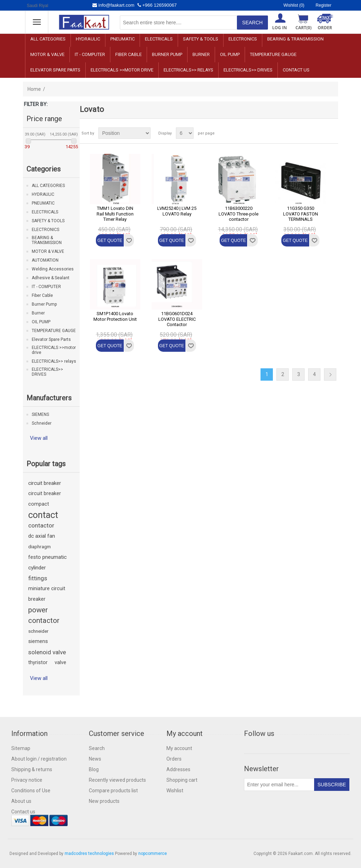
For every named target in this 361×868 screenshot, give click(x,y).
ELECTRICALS (159, 39)
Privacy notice (27, 780)
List (332, 133)
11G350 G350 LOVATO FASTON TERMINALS (301, 214)
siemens (38, 641)
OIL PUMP (230, 54)
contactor (41, 525)
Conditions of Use (31, 791)
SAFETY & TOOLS (201, 39)
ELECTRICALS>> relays (188, 70)
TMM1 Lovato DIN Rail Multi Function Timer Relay (115, 214)
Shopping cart (182, 780)
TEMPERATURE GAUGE (273, 54)
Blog (94, 769)
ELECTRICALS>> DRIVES (248, 70)
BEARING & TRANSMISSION (295, 39)
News (95, 759)
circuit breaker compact (45, 499)
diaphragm (39, 547)
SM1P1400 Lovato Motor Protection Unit (115, 316)
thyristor (38, 663)
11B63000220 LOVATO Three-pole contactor (238, 214)
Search (97, 748)
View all (39, 438)
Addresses (178, 769)
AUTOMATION (45, 260)
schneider (38, 631)
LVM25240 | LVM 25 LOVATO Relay (177, 211)
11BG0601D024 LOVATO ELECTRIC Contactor (177, 319)
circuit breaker (45, 483)
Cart (304, 28)
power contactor (44, 615)
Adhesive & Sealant (51, 278)
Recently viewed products (117, 780)
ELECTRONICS (243, 39)
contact (43, 515)
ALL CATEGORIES (48, 39)
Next (330, 374)
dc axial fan (42, 536)
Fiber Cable (129, 54)
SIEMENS (40, 414)
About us (21, 801)
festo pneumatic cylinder (47, 562)
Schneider (42, 423)
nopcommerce (152, 854)
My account (179, 748)
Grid (319, 133)
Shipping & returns (32, 769)
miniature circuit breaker (47, 594)
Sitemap (21, 748)
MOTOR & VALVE (47, 54)
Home (34, 89)
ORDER (325, 28)
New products (104, 801)
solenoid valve (47, 652)
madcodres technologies (89, 854)
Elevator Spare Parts (55, 70)
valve (60, 663)
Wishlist (175, 791)
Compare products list (113, 791)
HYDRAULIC (88, 39)
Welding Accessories (53, 269)
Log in (280, 28)
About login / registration (39, 759)
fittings (38, 578)
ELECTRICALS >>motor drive (122, 70)
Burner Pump (167, 54)
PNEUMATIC (123, 39)
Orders (174, 759)
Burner (201, 54)
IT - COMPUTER (90, 54)
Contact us (296, 70)
